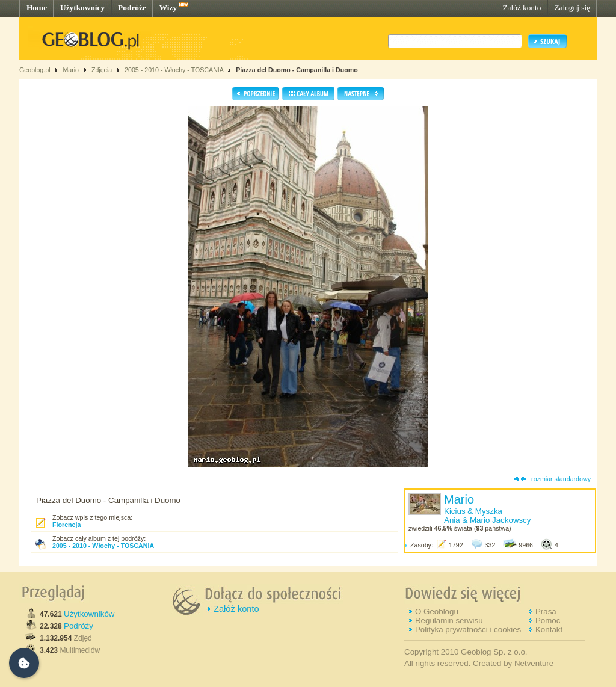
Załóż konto (522, 8)
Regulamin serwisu (449, 621)
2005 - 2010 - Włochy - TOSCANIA (174, 70)
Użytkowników (89, 614)
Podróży (79, 626)
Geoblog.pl (35, 70)
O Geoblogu (437, 612)
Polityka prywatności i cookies (468, 630)
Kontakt (549, 630)
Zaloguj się (572, 8)
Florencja (66, 525)
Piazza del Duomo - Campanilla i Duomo (297, 70)
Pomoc (548, 621)
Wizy (168, 8)
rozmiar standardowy (561, 479)
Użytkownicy (82, 8)
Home (37, 8)
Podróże (132, 8)
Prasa (546, 612)
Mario (71, 70)
